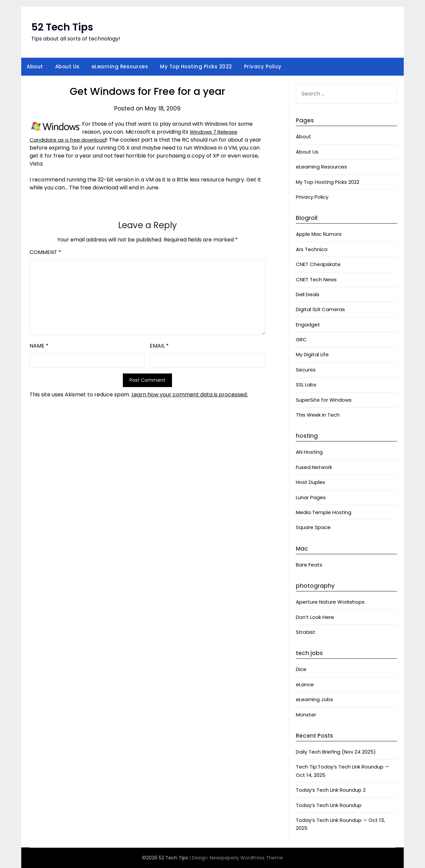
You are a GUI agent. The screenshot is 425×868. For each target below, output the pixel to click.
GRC (301, 339)
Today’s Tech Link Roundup (329, 805)
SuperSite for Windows (324, 400)
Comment (45, 252)
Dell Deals (308, 294)
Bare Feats (309, 565)
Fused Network (314, 467)
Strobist (306, 632)
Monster (306, 715)
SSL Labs (306, 385)
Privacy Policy (263, 67)
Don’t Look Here (315, 617)
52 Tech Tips (62, 27)
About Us (67, 67)
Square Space (313, 527)
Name (39, 346)
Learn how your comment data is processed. (190, 395)
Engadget (308, 325)
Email (159, 346)
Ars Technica (312, 249)
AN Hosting (309, 452)
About (35, 67)
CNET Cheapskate (318, 264)
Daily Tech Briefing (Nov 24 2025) (336, 752)
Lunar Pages (311, 497)
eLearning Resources (120, 67)
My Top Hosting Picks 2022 (196, 67)
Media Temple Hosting (324, 512)
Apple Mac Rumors (319, 234)
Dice (301, 669)
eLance (305, 684)
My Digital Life (312, 354)
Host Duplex (310, 482)
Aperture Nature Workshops (330, 602)
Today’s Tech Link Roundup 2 (331, 790)
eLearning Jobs (314, 699)
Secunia (306, 370)
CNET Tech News (316, 279)
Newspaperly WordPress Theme (246, 858)
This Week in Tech (318, 415)
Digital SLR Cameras (320, 309)
